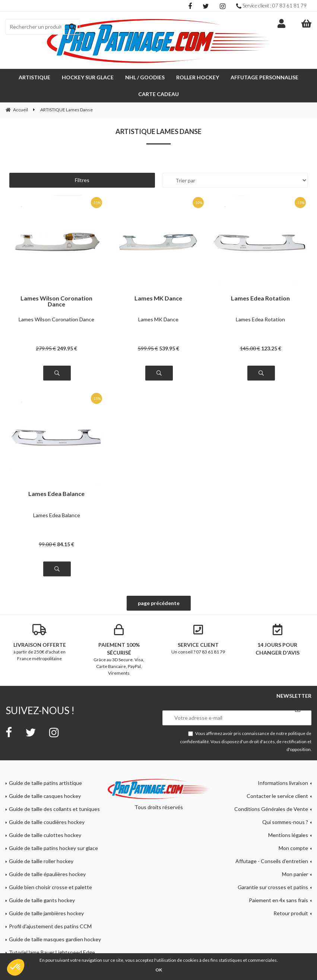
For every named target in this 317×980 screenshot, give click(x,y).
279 (46, 348)
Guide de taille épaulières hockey (47, 874)
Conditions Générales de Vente (271, 809)
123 (271, 348)
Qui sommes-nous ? (285, 822)
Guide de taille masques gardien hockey (55, 939)
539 (169, 348)
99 (47, 544)
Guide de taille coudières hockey (47, 822)
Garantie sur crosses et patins (273, 887)
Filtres (82, 180)
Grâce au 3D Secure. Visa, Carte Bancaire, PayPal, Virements (119, 650)
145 (250, 348)
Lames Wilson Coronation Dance (56, 301)
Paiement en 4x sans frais (278, 900)
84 (66, 544)
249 (67, 348)
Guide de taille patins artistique (45, 783)
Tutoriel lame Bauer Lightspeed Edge (52, 952)
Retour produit (291, 913)
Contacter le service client (277, 796)
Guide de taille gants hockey (42, 900)
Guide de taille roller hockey (41, 861)
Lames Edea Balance (56, 494)
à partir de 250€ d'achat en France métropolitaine (40, 643)
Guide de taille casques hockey (45, 796)
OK (159, 970)
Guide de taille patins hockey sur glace (53, 848)
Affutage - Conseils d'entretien (272, 861)
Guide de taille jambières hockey (46, 913)
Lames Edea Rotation (260, 298)
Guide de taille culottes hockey (45, 835)
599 (148, 348)
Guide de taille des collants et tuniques (54, 809)
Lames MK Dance (158, 298)
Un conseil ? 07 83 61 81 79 (198, 639)
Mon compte (293, 848)
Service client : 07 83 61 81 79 (271, 6)
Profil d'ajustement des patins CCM (50, 926)
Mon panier (295, 874)
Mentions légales (288, 835)
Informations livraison (283, 783)
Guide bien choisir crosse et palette (50, 887)
